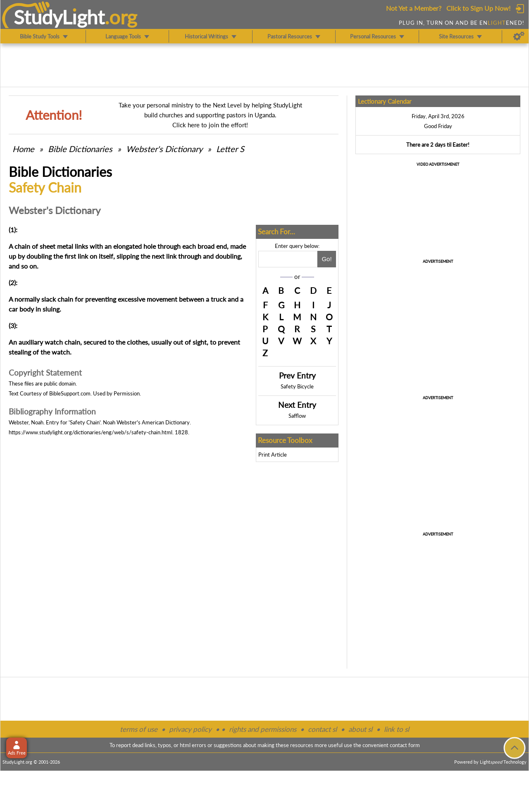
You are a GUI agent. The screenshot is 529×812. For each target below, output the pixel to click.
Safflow (297, 416)
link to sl (397, 729)
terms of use (139, 729)
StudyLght (59, 17)
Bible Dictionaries (80, 149)
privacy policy (190, 729)
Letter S (230, 149)
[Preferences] (519, 36)
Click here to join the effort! (210, 125)
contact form (405, 745)
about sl (360, 729)
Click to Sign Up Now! (478, 8)
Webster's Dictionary (164, 149)
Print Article (273, 455)
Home (23, 149)
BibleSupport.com (70, 393)
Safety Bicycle (297, 386)
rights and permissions (263, 729)
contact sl (322, 729)
